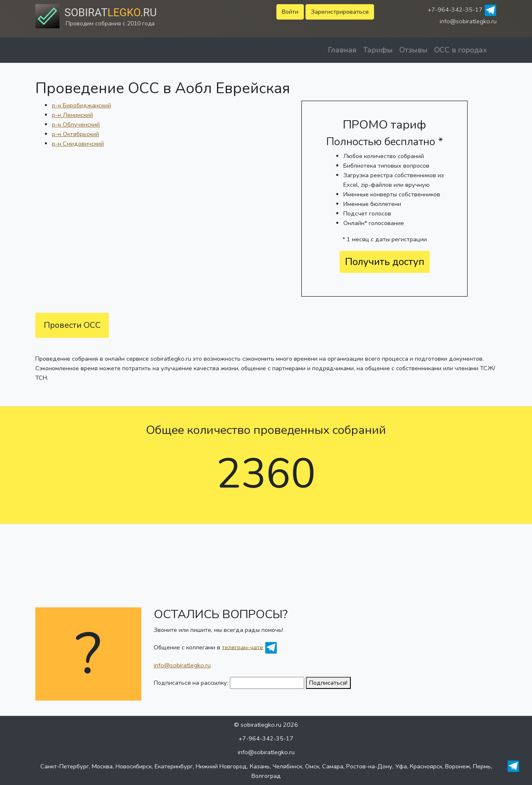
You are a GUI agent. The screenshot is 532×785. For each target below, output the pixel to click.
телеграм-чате (243, 647)
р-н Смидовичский (78, 144)
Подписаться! (328, 683)
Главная (342, 50)
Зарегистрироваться (340, 12)
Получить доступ (385, 262)
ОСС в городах (461, 50)
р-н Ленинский (73, 115)
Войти (290, 12)
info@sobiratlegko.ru (468, 21)
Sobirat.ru (111, 12)
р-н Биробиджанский (81, 105)
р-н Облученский (76, 124)
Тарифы (378, 50)
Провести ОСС (72, 325)
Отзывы (414, 50)
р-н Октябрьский (75, 134)
